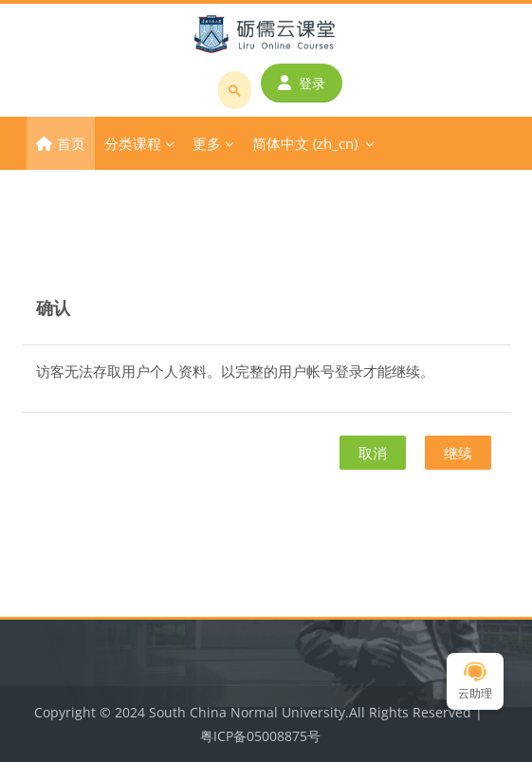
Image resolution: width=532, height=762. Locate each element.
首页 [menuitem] (71, 143)
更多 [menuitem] (207, 143)
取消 (373, 453)
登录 (302, 83)
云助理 (475, 682)
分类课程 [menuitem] (133, 143)
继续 (458, 453)
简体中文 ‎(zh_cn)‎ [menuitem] (305, 143)
